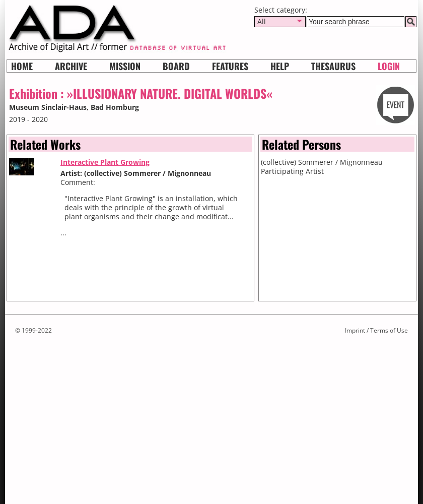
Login (389, 66)
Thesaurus (333, 66)
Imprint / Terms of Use (376, 330)
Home (22, 66)
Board (176, 66)
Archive (71, 66)
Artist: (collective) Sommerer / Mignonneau (136, 173)
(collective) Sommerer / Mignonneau (322, 162)
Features (230, 66)
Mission (125, 66)
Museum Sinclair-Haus (48, 107)
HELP (280, 66)
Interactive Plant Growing (105, 162)
